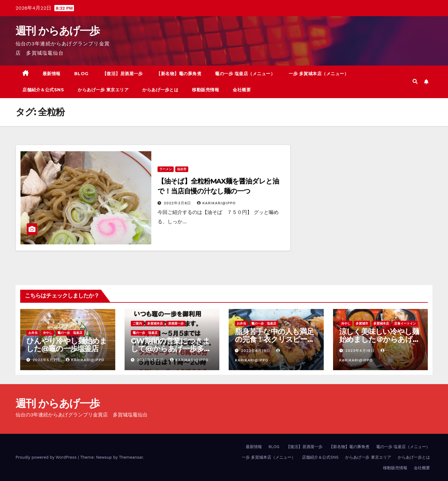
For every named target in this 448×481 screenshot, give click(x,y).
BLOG (81, 74)
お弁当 (33, 333)
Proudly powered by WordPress (47, 457)
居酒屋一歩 (176, 323)
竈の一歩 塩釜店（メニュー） (245, 74)
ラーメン (166, 169)
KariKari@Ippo (216, 203)
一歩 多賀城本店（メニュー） (319, 74)
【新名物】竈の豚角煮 (179, 74)
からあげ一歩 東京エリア (103, 90)
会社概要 (242, 90)
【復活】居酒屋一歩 (123, 74)
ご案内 (137, 323)
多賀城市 (362, 323)
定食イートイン (405, 323)
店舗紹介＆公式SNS (43, 90)
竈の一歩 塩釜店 (70, 333)
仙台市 (182, 169)
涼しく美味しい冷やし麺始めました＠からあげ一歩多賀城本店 (379, 339)
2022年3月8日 (178, 203)
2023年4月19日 (256, 351)
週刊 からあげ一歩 (58, 31)
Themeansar (131, 457)
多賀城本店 (155, 323)
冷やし (48, 333)
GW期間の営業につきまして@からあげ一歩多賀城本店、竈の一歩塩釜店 (171, 349)
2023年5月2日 (47, 360)
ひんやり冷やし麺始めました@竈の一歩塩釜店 (67, 345)
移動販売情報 (206, 90)
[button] (415, 82)
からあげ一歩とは (160, 90)
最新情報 (52, 74)
